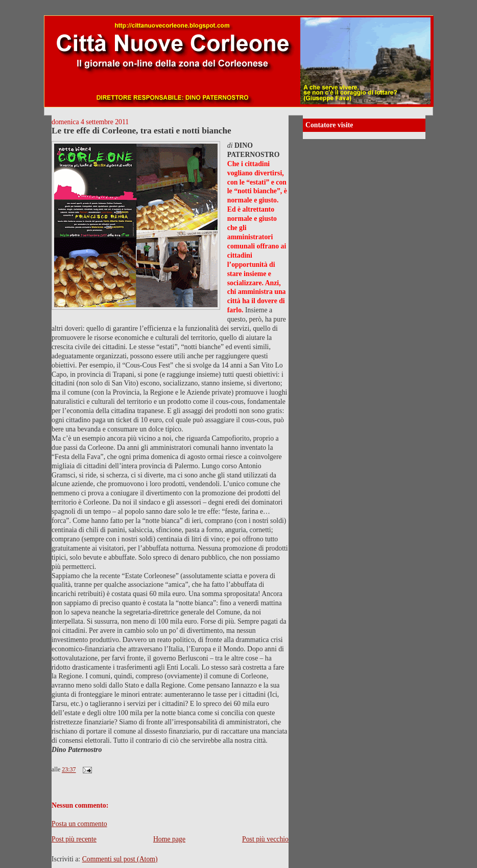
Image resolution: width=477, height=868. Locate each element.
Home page (169, 839)
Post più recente (74, 839)
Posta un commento (79, 824)
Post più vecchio (265, 839)
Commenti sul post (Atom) (120, 859)
